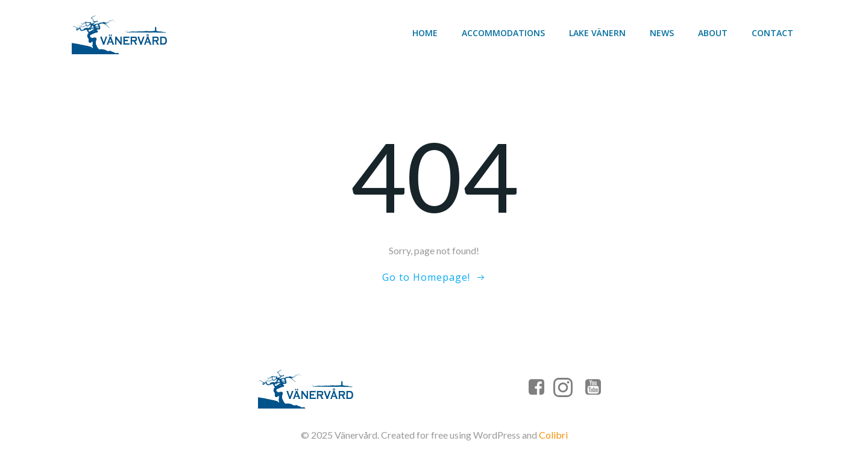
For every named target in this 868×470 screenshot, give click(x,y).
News (662, 33)
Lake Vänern (597, 33)
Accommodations (503, 33)
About (713, 33)
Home (425, 33)
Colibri (553, 435)
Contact (772, 33)
